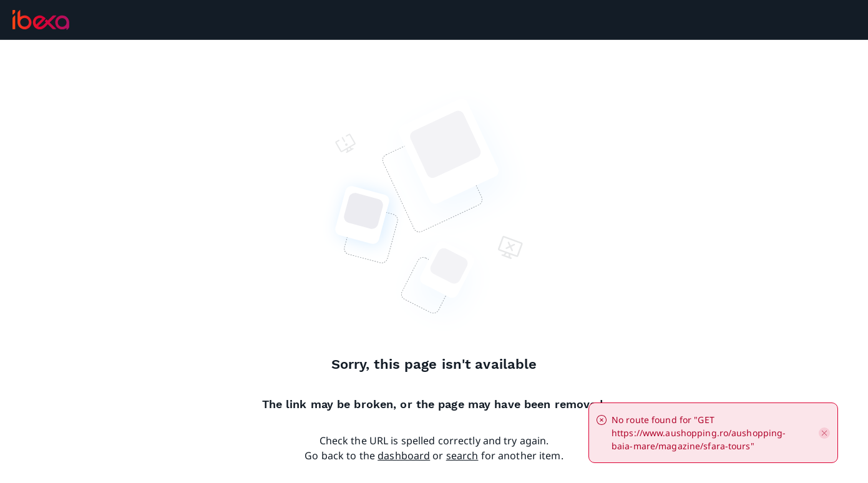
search (462, 456)
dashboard (404, 456)
